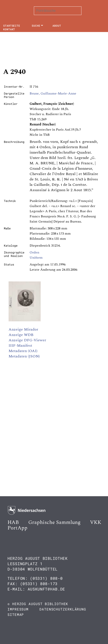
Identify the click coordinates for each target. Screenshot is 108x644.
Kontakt (9, 29)
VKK (96, 522)
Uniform (36, 258)
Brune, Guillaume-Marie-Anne (53, 93)
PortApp (17, 528)
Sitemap (16, 614)
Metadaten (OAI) (23, 351)
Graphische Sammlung (54, 522)
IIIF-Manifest (20, 346)
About (57, 26)
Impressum (18, 609)
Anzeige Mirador (23, 329)
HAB (13, 522)
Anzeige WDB (21, 335)
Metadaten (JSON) (24, 356)
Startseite (12, 26)
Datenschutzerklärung (63, 609)
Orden (34, 252)
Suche (36, 26)
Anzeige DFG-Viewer (27, 340)
